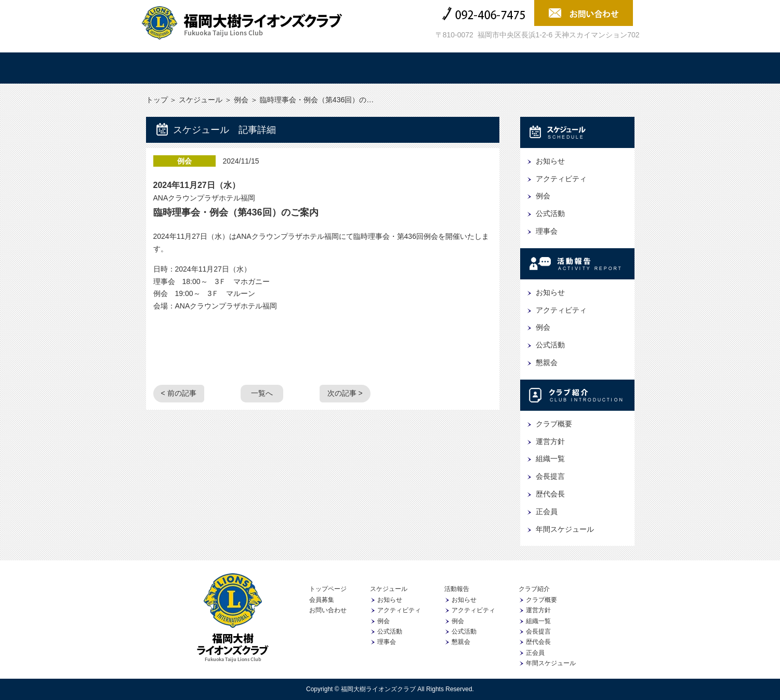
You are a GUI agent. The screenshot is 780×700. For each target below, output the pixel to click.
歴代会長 (550, 494)
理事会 (547, 231)
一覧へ (262, 393)
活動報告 (349, 68)
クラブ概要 (554, 424)
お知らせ (550, 161)
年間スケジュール (565, 529)
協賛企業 (513, 68)
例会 (241, 100)
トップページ (328, 589)
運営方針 (550, 441)
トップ (185, 68)
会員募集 (596, 68)
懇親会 (547, 362)
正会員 (547, 511)
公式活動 (550, 213)
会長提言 (550, 476)
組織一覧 (550, 459)
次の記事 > (345, 393)
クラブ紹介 (431, 68)
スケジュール (267, 68)
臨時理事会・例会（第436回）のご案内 (236, 212)
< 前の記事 (179, 393)
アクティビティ (561, 179)
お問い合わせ (328, 610)
